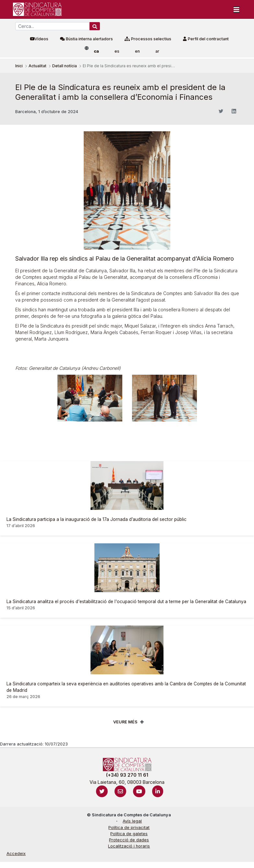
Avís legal (132, 821)
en (137, 51)
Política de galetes (129, 834)
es (117, 51)
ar (157, 51)
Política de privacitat (129, 828)
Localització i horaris (129, 846)
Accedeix (16, 854)
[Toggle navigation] (236, 9)
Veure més (125, 722)
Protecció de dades (129, 840)
